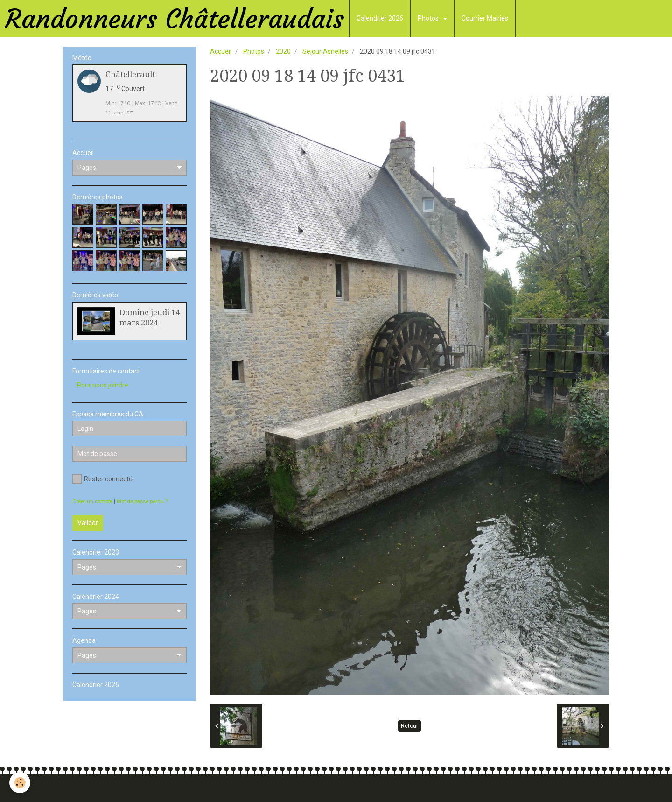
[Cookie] (20, 783)
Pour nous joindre (103, 385)
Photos (429, 18)
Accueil (221, 51)
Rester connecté (102, 479)
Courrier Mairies (485, 18)
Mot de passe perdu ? (142, 502)
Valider (88, 523)
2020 (283, 51)
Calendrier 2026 (380, 18)
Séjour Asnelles (325, 51)
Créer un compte (92, 502)
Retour (409, 726)
